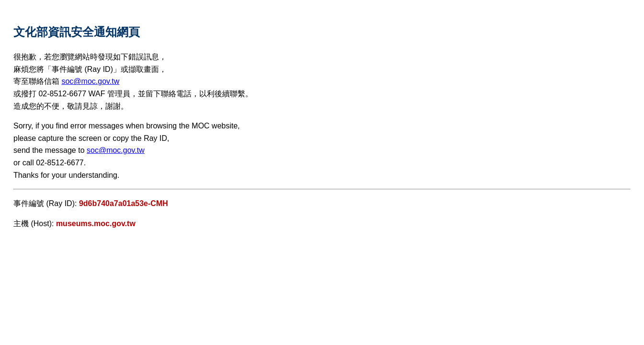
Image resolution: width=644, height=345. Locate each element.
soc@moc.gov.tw (90, 81)
